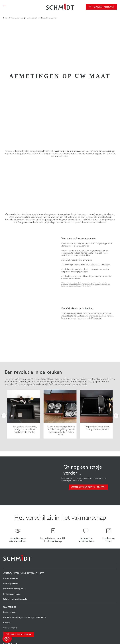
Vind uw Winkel (10, 542)
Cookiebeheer (68, 616)
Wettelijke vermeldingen (53, 616)
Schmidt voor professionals (15, 514)
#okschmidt (59, 625)
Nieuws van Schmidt (12, 587)
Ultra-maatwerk (32, 19)
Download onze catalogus (15, 574)
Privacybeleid (59, 621)
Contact (7, 537)
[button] (7, 639)
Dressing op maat (11, 498)
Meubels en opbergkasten (14, 503)
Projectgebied (9, 527)
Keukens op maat (17, 19)
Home (5, 19)
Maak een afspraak (103, 7)
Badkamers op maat (12, 508)
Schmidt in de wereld (12, 592)
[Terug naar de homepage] (60, 7)
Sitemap (60, 630)
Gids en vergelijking (12, 569)
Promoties (8, 563)
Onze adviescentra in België (15, 598)
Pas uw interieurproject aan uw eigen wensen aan (25, 532)
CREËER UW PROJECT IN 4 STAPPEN (88, 401)
